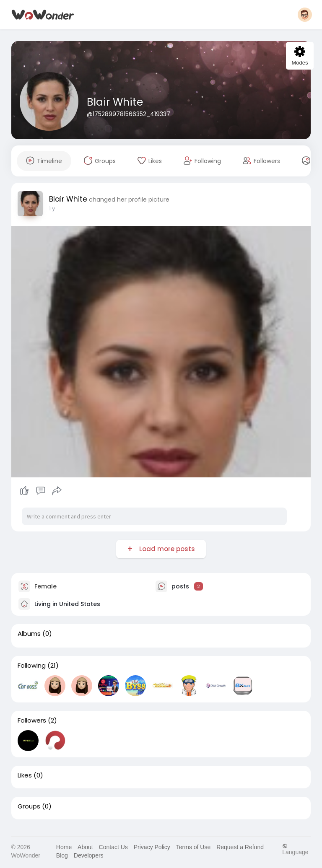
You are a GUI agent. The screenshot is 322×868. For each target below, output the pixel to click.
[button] (305, 15)
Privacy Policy (152, 847)
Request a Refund (240, 847)
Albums (29, 634)
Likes (25, 775)
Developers (89, 855)
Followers (32, 720)
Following (32, 666)
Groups (29, 806)
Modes (300, 56)
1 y (52, 209)
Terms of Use (193, 847)
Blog (62, 855)
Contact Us (113, 847)
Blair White (115, 102)
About (85, 847)
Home (64, 847)
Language (295, 849)
